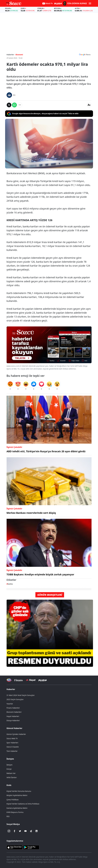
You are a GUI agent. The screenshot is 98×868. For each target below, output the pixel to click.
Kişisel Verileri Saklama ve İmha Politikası (23, 804)
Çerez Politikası (13, 800)
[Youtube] (26, 831)
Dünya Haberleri (13, 720)
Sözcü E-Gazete (13, 747)
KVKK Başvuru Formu (15, 812)
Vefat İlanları (12, 777)
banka (10, 584)
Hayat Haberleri (13, 716)
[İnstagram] (9, 831)
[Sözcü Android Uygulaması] (31, 847)
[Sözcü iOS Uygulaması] (15, 847)
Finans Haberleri (13, 708)
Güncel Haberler (14, 728)
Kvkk (9, 785)
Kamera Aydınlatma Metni (17, 808)
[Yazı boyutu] (89, 105)
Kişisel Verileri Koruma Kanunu (19, 791)
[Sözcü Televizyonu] (9, 680)
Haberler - (11, 55)
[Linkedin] (36, 831)
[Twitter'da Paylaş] (9, 105)
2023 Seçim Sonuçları (15, 699)
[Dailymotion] (31, 831)
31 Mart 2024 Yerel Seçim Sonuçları (21, 695)
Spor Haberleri (12, 743)
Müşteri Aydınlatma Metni (17, 795)
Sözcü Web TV (12, 738)
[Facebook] (15, 831)
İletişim (10, 759)
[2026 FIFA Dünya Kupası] (75, 3)
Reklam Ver (11, 773)
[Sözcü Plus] (43, 680)
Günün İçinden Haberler (16, 734)
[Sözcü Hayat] (31, 680)
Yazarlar (10, 704)
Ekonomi (19, 55)
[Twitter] (20, 831)
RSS (8, 816)
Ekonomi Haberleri (14, 712)
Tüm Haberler (12, 751)
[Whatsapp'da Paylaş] (14, 105)
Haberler (11, 689)
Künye (9, 769)
